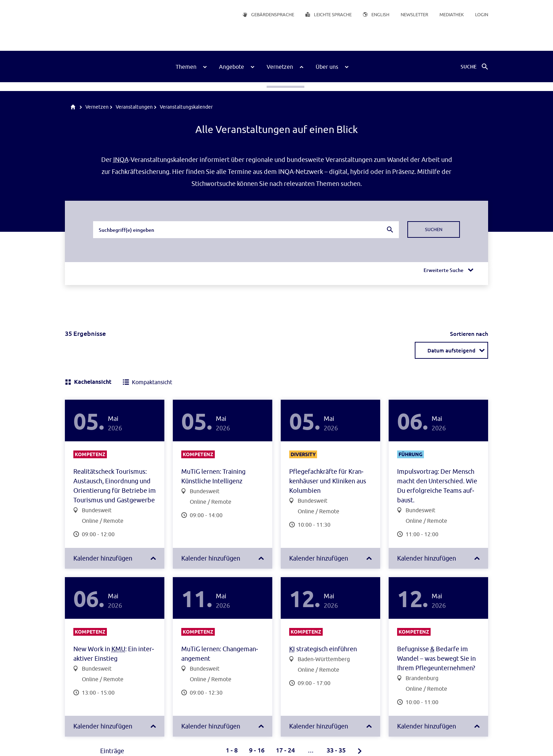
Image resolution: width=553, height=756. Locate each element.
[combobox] (246, 230)
